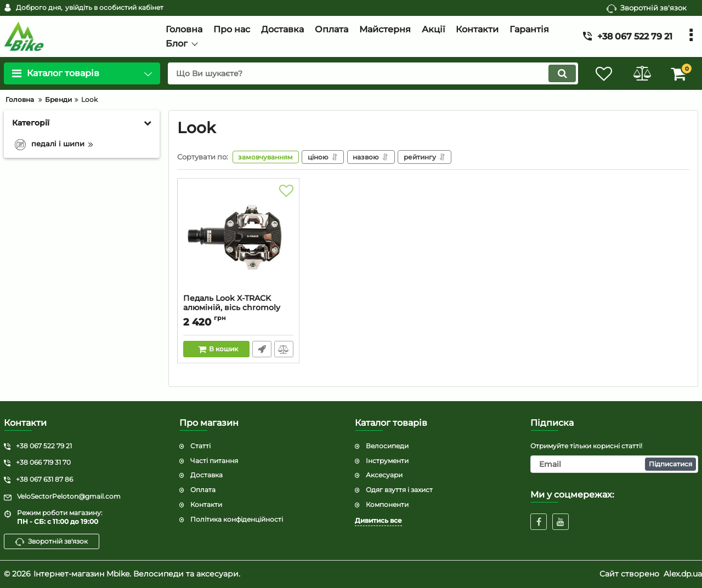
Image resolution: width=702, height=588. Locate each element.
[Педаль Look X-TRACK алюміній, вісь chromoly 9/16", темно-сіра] (238, 239)
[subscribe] (614, 464)
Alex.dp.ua (683, 574)
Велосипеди (387, 446)
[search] (372, 73)
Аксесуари (384, 475)
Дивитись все (378, 520)
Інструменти (387, 461)
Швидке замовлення (262, 349)
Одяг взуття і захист (399, 490)
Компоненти (387, 504)
